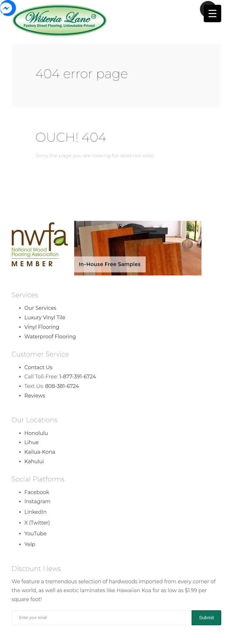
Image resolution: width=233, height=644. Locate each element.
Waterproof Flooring (50, 337)
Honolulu (36, 433)
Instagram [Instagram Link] (38, 502)
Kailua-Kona (40, 452)
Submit (206, 617)
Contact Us (39, 367)
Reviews (35, 396)
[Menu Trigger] (212, 14)
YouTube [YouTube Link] (36, 534)
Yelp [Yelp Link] (30, 544)
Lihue (32, 442)
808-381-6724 (62, 386)
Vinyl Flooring (42, 327)
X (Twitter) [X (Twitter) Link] (37, 523)
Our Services (40, 308)
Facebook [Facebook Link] (37, 492)
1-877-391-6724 (78, 377)
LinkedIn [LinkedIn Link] (36, 512)
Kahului (34, 461)
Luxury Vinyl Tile (45, 318)
